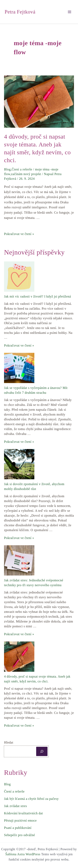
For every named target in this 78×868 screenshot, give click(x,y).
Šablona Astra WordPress (23, 854)
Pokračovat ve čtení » (19, 234)
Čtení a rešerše (22, 169)
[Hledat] (42, 751)
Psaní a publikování (18, 828)
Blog (7, 169)
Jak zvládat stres (15, 806)
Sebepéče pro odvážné (19, 835)
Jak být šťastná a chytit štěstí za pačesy (31, 799)
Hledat (9, 742)
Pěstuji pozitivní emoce (20, 820)
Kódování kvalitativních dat (23, 813)
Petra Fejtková (20, 12)
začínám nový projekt (26, 174)
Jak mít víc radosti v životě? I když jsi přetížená (37, 296)
